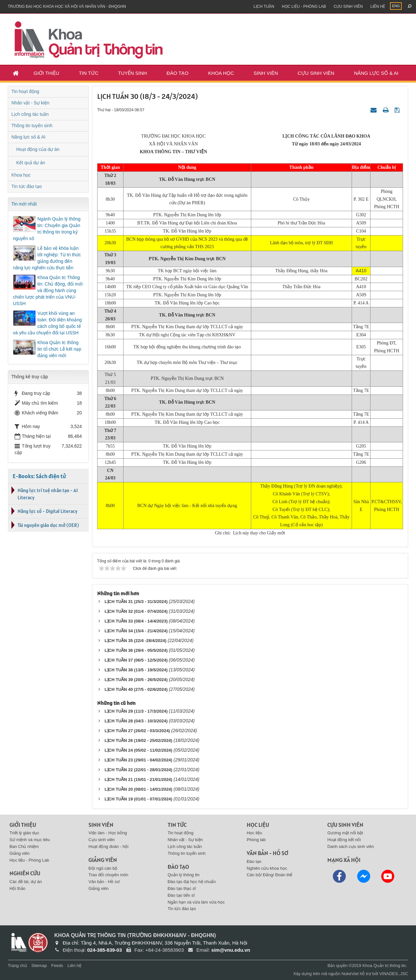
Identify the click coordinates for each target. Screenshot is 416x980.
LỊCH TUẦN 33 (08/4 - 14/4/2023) (136, 621)
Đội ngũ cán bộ (103, 868)
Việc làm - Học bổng (108, 833)
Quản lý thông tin (184, 875)
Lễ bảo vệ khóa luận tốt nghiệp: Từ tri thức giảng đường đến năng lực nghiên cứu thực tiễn (47, 258)
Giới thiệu (46, 73)
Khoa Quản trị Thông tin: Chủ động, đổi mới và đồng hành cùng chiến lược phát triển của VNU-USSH (48, 290)
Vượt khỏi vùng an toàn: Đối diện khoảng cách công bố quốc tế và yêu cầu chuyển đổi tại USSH (47, 323)
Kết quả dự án (31, 163)
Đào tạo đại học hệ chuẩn (192, 882)
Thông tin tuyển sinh (32, 126)
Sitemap (39, 966)
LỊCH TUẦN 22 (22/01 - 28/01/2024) (139, 770)
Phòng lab (256, 840)
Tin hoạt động (25, 91)
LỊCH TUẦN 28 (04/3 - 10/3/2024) (136, 721)
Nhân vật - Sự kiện (30, 103)
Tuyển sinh (132, 73)
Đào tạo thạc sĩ (182, 888)
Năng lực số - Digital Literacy (47, 511)
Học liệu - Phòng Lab (304, 7)
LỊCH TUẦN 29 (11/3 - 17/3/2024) (136, 711)
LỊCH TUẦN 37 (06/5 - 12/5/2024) (136, 660)
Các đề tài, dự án (26, 882)
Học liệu (254, 833)
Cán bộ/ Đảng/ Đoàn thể (270, 875)
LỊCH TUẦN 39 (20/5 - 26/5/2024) (136, 680)
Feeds (57, 966)
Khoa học (221, 73)
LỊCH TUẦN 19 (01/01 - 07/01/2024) (139, 799)
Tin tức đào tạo (27, 186)
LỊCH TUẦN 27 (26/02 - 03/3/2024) (137, 731)
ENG (396, 6)
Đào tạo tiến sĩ (181, 895)
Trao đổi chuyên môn (108, 875)
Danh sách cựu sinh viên (351, 846)
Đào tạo (178, 73)
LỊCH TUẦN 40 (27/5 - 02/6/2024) (136, 689)
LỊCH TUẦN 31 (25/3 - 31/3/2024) (136, 602)
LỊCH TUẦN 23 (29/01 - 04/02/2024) (139, 760)
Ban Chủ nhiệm (24, 846)
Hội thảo (17, 888)
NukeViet (350, 974)
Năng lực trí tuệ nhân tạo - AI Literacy (48, 494)
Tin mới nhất (24, 204)
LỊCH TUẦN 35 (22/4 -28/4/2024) (136, 641)
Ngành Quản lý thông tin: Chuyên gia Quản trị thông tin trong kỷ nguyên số (47, 229)
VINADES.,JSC (394, 974)
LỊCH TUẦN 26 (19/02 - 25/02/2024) (139, 740)
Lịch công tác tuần (30, 114)
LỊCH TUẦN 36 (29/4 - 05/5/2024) (136, 650)
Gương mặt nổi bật (345, 833)
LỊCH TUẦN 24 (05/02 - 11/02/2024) (139, 750)
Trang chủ (17, 966)
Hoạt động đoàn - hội (108, 846)
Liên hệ (378, 7)
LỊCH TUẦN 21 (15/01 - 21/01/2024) (139, 779)
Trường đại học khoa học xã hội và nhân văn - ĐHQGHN (67, 7)
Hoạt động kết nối (344, 840)
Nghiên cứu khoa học (267, 868)
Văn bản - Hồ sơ (104, 882)
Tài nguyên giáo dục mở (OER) (48, 525)
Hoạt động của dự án (38, 149)
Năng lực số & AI (376, 73)
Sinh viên (266, 73)
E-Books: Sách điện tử (39, 476)
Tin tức (89, 73)
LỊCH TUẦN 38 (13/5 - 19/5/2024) (136, 670)
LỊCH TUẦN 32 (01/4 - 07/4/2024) (136, 611)
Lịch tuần (264, 7)
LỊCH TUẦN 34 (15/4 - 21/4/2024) (136, 631)
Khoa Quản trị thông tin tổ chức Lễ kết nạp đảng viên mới (59, 349)
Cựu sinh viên (348, 7)
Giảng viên (19, 853)
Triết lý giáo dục (24, 833)
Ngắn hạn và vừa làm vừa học (196, 902)
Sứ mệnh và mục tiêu (30, 840)
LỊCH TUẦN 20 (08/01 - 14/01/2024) (139, 789)
